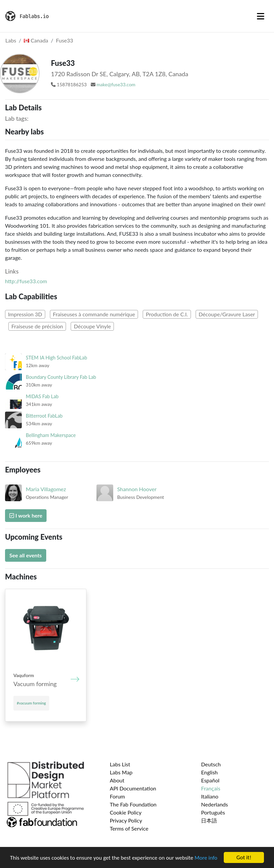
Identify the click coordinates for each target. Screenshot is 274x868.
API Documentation (133, 788)
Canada (36, 40)
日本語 (209, 820)
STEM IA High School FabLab (56, 358)
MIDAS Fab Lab (42, 396)
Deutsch (211, 764)
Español (210, 780)
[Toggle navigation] (261, 16)
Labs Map (121, 772)
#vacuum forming (31, 703)
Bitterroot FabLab (44, 416)
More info (206, 858)
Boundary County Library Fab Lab (61, 377)
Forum (117, 796)
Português (213, 812)
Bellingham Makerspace (51, 435)
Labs (11, 40)
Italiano (210, 796)
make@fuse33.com (116, 84)
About (117, 780)
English (209, 772)
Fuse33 (64, 40)
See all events (26, 555)
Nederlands (214, 804)
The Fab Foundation (133, 804)
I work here (26, 515)
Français (211, 788)
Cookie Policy (126, 812)
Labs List (120, 764)
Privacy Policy (126, 820)
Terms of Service (129, 828)
